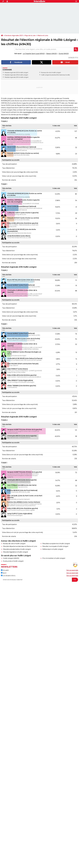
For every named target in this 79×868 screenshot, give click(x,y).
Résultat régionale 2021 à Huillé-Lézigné (16, 73)
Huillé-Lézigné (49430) (11, 558)
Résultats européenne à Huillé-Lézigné (56, 544)
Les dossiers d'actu (8, 576)
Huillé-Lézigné (45, 75)
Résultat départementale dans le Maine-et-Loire (20, 546)
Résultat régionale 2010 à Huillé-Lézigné (16, 77)
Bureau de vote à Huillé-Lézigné (14, 544)
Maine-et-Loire (43, 36)
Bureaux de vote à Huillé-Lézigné (51, 73)
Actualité (5, 570)
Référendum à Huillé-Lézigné (53, 549)
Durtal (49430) (64, 54)
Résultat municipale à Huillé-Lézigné (55, 546)
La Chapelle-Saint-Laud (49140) (34, 54)
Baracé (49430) (51, 54)
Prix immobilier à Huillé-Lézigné (54, 558)
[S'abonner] (39, 580)
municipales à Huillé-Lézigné (33, 112)
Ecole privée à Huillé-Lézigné (13, 561)
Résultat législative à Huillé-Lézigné (16, 552)
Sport (4, 573)
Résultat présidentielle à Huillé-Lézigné (17, 549)
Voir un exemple (72, 570)
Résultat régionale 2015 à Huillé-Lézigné (16, 75)
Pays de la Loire (30, 36)
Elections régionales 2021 (14, 36)
